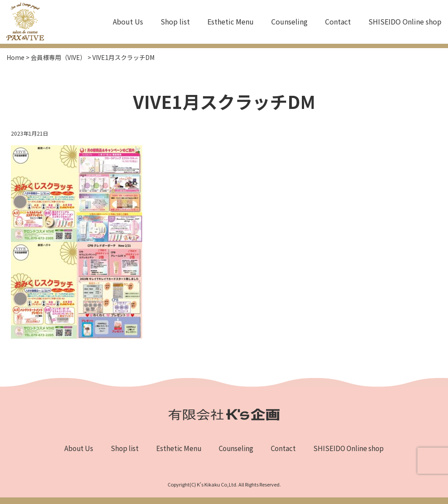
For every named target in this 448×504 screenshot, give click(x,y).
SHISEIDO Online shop (405, 21)
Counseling (289, 21)
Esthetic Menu (231, 21)
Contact (338, 21)
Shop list (175, 21)
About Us (128, 21)
